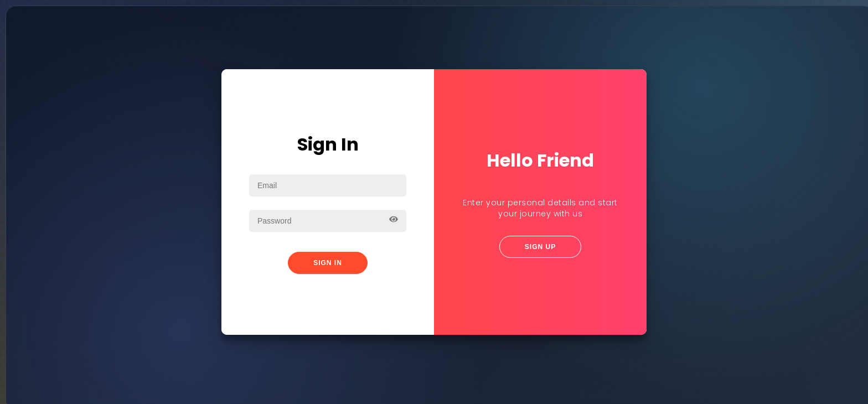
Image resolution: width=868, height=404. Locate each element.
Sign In (328, 263)
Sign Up (540, 247)
